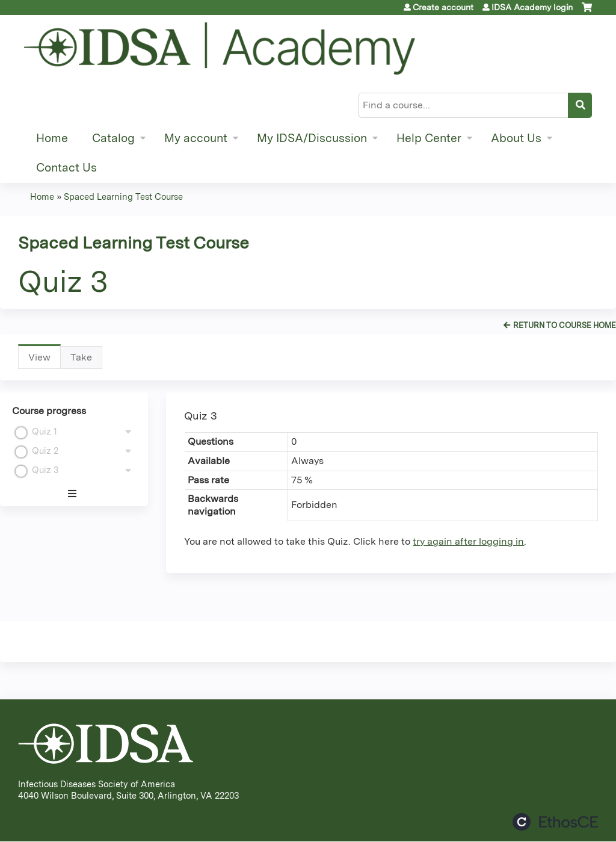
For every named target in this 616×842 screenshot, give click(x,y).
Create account (443, 7)
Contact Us (66, 168)
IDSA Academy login (532, 7)
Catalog (113, 138)
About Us (516, 138)
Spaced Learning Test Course (123, 197)
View (45, 360)
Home (52, 138)
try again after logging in (468, 541)
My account (196, 138)
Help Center (429, 138)
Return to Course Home (565, 325)
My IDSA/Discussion (312, 138)
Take (81, 357)
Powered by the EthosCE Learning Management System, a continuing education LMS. (555, 822)
